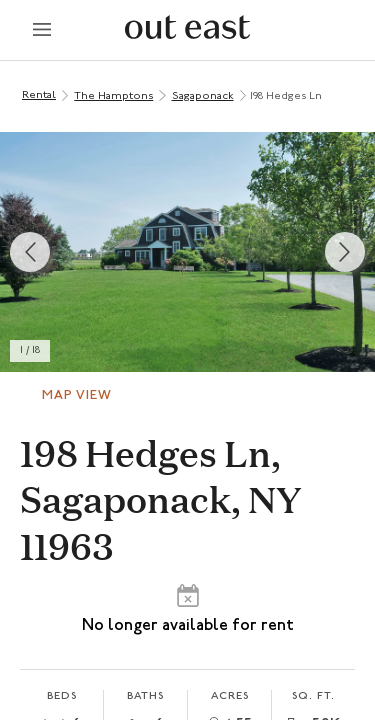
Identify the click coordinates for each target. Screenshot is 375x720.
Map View (77, 395)
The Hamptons (113, 96)
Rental (39, 95)
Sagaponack (203, 96)
